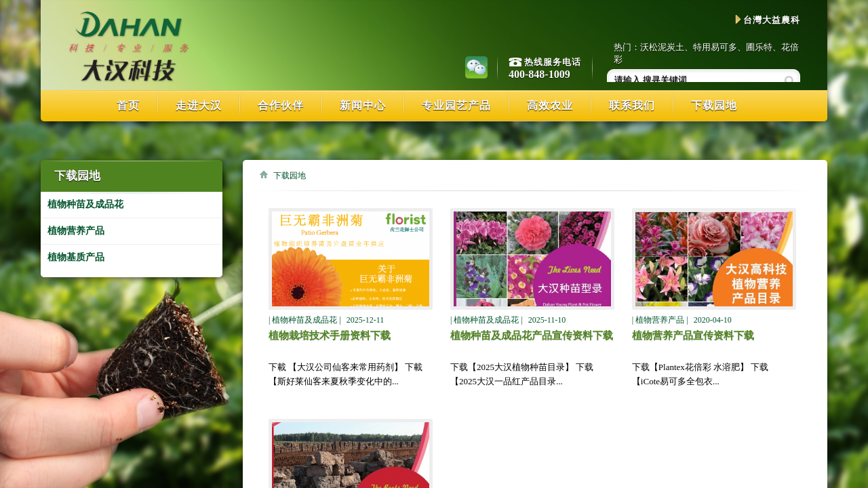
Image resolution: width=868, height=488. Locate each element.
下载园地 (714, 105)
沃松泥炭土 (662, 47)
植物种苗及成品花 (85, 204)
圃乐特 (759, 47)
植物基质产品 (76, 257)
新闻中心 (363, 105)
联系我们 (632, 105)
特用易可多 (715, 47)
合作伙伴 (281, 105)
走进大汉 (199, 105)
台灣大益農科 (768, 20)
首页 (128, 105)
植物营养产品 (76, 231)
